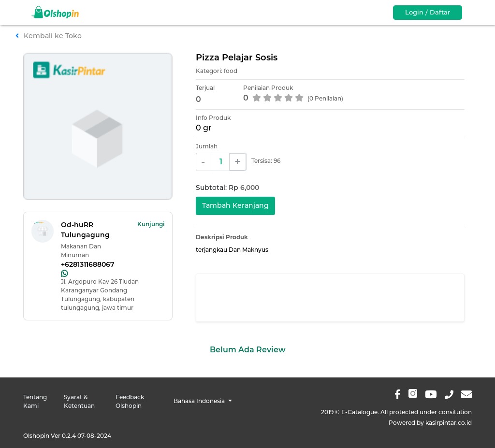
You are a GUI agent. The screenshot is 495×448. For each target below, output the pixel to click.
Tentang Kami (35, 401)
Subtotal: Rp (227, 188)
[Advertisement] (330, 298)
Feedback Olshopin (130, 401)
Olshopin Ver (67, 436)
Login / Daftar (428, 12)
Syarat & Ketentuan (79, 401)
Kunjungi (151, 224)
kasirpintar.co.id (449, 423)
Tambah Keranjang (235, 205)
